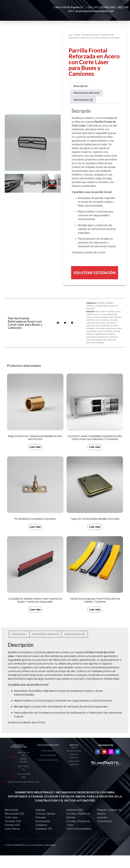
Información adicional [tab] (86, 93)
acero (98, 312)
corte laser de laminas (95, 323)
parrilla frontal (103, 337)
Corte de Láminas (45, 814)
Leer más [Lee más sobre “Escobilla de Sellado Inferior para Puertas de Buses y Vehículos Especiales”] (35, 610)
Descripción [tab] (81, 86)
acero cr (97, 314)
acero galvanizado (109, 314)
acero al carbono (108, 312)
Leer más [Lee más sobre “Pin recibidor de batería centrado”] (35, 527)
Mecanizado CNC (14, 814)
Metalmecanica (102, 334)
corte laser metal (103, 328)
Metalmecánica (103, 306)
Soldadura (41, 825)
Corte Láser (11, 817)
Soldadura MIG (75, 810)
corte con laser (102, 320)
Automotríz (95, 35)
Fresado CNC (12, 825)
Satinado (40, 810)
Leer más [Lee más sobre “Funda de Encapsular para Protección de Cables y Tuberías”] (95, 610)
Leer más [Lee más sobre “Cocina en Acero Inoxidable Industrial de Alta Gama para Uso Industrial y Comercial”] (95, 447)
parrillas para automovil (106, 340)
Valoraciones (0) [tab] (83, 100)
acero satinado (115, 317)
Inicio (71, 35)
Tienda (77, 35)
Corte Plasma (12, 829)
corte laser (114, 320)
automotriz (91, 320)
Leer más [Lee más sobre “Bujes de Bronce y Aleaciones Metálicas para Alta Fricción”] (35, 447)
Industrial (86, 35)
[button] (8, 184)
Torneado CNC (13, 821)
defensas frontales (105, 331)
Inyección (102, 817)
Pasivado (41, 817)
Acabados (109, 303)
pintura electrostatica (95, 343)
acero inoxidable (101, 317)
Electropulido (43, 821)
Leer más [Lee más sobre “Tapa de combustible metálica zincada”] (95, 527)
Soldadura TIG (44, 829)
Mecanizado (11, 810)
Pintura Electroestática (79, 829)
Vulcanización (105, 821)
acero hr (90, 317)
